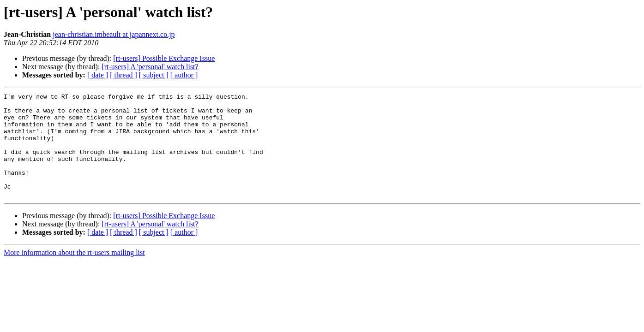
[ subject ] (154, 75)
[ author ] (184, 75)
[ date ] (98, 75)
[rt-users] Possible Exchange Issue (164, 58)
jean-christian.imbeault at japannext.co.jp (114, 34)
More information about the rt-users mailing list (74, 273)
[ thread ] (123, 75)
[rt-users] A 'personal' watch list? (150, 67)
